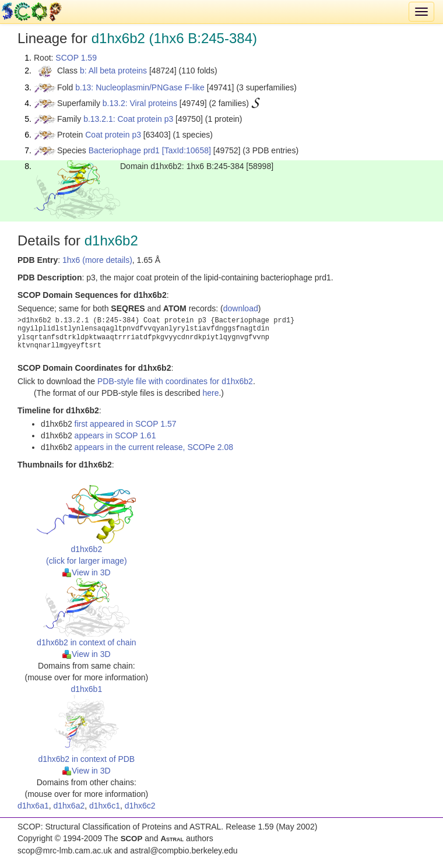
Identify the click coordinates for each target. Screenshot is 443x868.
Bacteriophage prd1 (124, 150)
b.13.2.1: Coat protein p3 (128, 119)
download (241, 308)
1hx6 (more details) (97, 260)
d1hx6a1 (33, 806)
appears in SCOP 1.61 (115, 435)
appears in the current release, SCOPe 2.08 (154, 447)
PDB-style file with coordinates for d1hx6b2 (175, 381)
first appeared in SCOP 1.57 (126, 424)
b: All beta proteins (113, 71)
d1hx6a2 (69, 806)
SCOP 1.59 (76, 58)
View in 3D (87, 572)
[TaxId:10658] (187, 150)
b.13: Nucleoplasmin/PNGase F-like (140, 87)
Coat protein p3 (113, 135)
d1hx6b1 (86, 689)
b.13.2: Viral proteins (140, 103)
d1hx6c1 (105, 806)
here (210, 393)
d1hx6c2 (140, 806)
